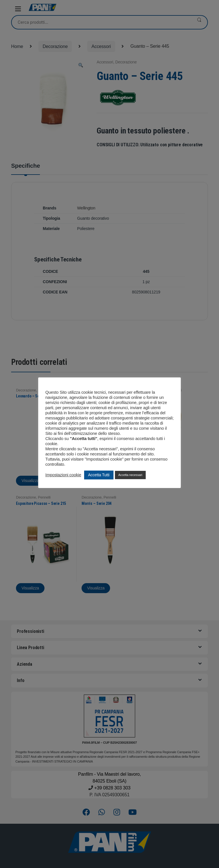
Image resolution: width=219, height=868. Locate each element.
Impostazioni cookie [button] (63, 475)
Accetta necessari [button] (130, 475)
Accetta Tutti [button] (99, 475)
